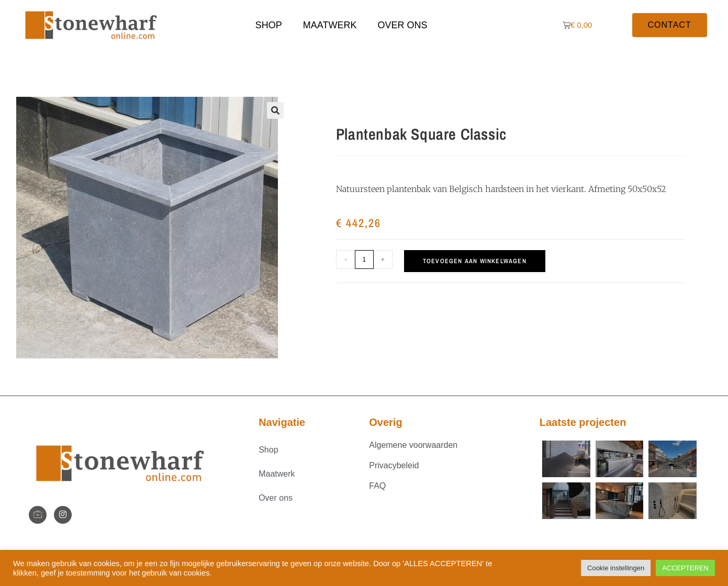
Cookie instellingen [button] (616, 568)
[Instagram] (63, 515)
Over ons (403, 25)
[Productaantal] (364, 260)
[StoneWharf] (38, 515)
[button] (275, 110)
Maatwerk (330, 25)
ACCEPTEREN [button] (685, 568)
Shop (269, 25)
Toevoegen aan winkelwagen (475, 261)
